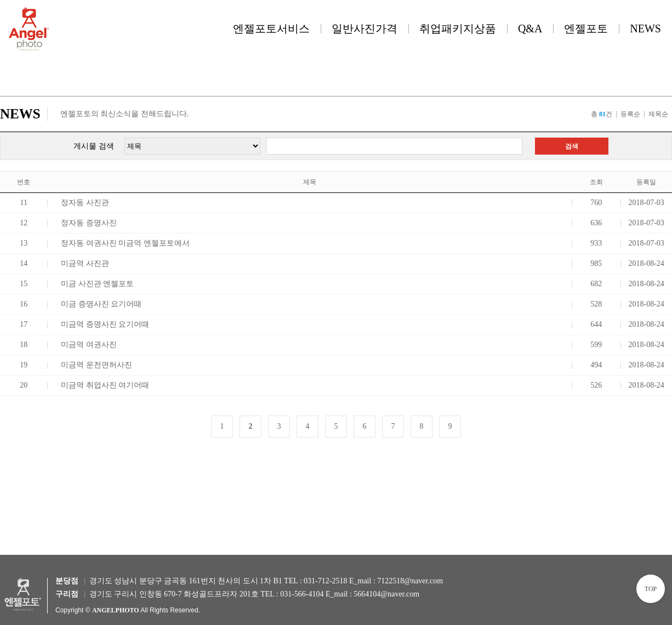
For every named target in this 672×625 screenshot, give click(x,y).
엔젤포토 (586, 29)
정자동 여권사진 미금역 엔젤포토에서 (125, 243)
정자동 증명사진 (89, 223)
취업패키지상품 (458, 29)
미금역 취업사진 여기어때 (105, 385)
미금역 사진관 (85, 263)
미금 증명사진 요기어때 (101, 304)
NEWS (645, 29)
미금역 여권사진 (89, 345)
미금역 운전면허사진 (96, 365)
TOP (651, 589)
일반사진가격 (365, 29)
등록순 (630, 114)
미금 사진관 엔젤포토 (97, 284)
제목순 (658, 114)
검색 (572, 146)
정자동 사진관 (85, 203)
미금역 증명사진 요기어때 (105, 324)
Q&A (530, 29)
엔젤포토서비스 (271, 29)
